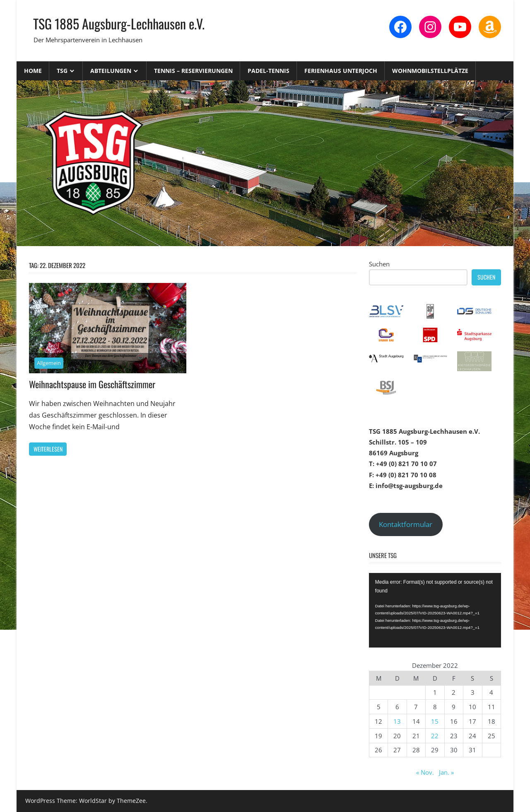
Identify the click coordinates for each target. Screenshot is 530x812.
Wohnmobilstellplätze (430, 71)
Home (33, 71)
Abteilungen (111, 71)
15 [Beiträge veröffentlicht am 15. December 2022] (435, 721)
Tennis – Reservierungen (193, 71)
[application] (435, 610)
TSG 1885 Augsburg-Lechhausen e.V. (119, 23)
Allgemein (49, 363)
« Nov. (425, 772)
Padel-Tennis (269, 71)
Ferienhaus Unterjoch (341, 71)
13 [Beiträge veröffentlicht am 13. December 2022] (397, 721)
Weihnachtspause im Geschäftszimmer (92, 384)
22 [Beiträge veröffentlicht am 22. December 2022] (435, 736)
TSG (62, 71)
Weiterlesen (48, 449)
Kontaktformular (406, 524)
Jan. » (446, 772)
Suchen (379, 264)
